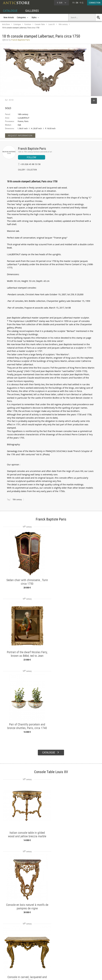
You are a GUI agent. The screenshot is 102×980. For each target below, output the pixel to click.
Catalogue (17, 24)
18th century (63, 24)
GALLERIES (32, 11)
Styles (25, 955)
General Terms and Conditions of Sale (57, 975)
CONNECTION (95, 3)
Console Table (40, 24)
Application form (11, 961)
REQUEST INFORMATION (20, 135)
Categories (27, 952)
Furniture (28, 24)
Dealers (47, 952)
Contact (74, 956)
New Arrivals (9, 17)
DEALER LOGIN (11, 955)
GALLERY (22, 170)
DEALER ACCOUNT (10, 948)
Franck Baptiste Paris (32, 148)
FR (73, 3)
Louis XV (52, 24)
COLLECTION (32, 170)
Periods (26, 959)
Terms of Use (36, 975)
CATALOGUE (10, 11)
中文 (82, 3)
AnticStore (6, 24)
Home (74, 953)
